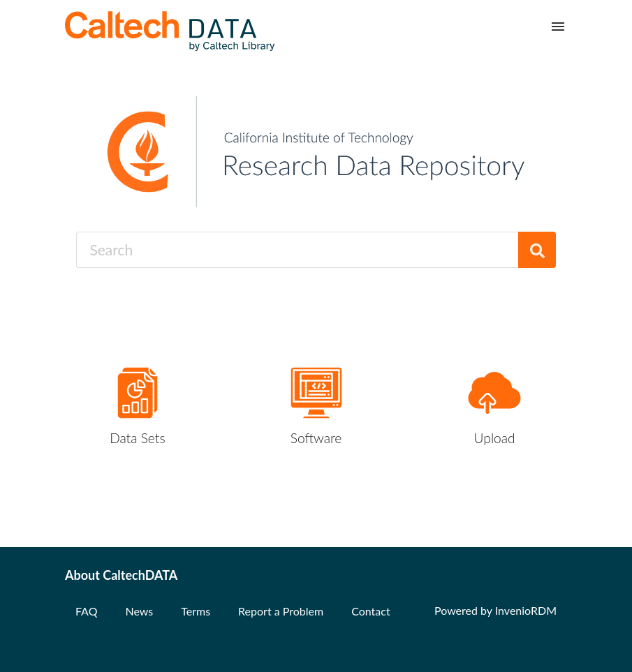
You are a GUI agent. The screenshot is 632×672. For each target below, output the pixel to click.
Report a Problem (281, 611)
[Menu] (558, 27)
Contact (370, 611)
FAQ (86, 611)
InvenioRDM (526, 610)
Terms (196, 611)
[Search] (537, 250)
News (139, 611)
